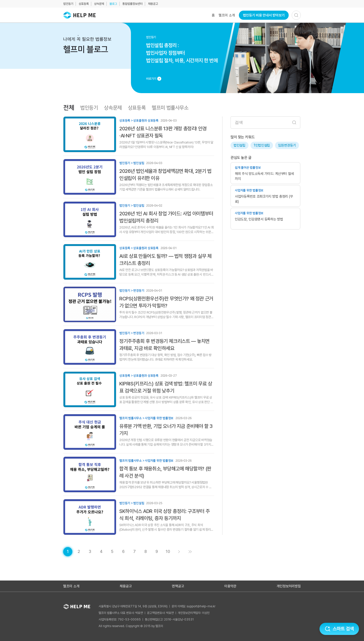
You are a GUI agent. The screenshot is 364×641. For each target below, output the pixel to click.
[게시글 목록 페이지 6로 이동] (123, 552)
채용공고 (153, 4)
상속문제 (99, 4)
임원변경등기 (287, 145)
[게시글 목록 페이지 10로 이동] (168, 552)
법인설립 (240, 145)
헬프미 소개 (227, 15)
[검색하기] (296, 15)
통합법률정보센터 (132, 4)
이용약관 (230, 586)
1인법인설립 (262, 145)
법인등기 (68, 4)
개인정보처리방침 (289, 586)
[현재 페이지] (68, 552)
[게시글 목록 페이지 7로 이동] (134, 552)
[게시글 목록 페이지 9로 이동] (157, 552)
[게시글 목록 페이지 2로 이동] (79, 552)
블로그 (113, 4)
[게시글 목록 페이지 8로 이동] (146, 552)
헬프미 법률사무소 (170, 108)
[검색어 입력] (265, 122)
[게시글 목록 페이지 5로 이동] (112, 552)
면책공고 (178, 586)
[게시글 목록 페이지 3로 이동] (90, 552)
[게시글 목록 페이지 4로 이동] (101, 552)
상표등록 (84, 4)
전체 (69, 108)
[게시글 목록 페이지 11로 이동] (190, 552)
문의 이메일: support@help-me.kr (194, 606)
